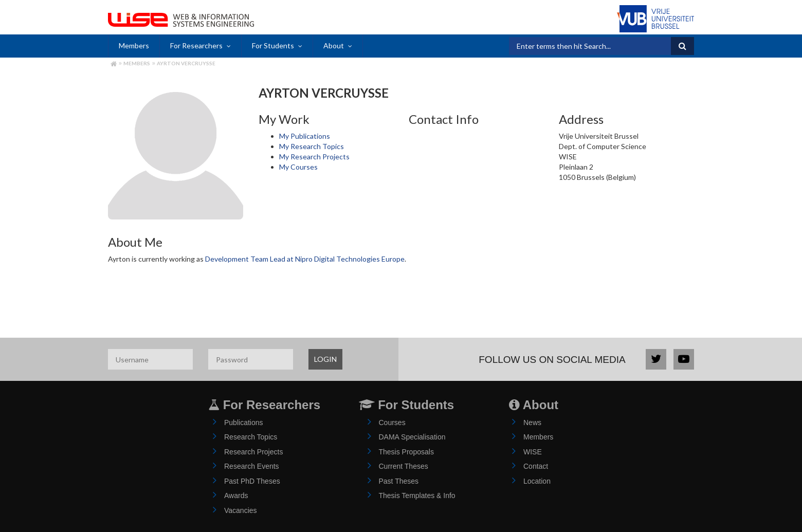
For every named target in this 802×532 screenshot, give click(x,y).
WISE (533, 452)
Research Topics (251, 437)
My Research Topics (312, 146)
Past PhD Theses (252, 481)
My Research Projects (314, 157)
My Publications (305, 136)
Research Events (252, 466)
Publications (244, 423)
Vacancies (241, 510)
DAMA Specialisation (412, 437)
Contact (536, 466)
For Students (273, 45)
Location (537, 481)
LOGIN (325, 359)
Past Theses (399, 481)
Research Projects (253, 452)
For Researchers (196, 45)
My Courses (298, 167)
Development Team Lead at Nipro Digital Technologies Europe (305, 259)
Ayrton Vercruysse (186, 63)
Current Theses (404, 466)
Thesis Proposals (406, 452)
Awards (236, 496)
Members (134, 45)
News (532, 423)
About (334, 45)
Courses (392, 423)
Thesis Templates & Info (417, 496)
